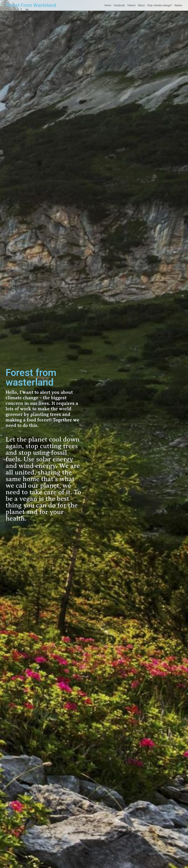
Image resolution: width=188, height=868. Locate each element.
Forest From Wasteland (31, 5)
